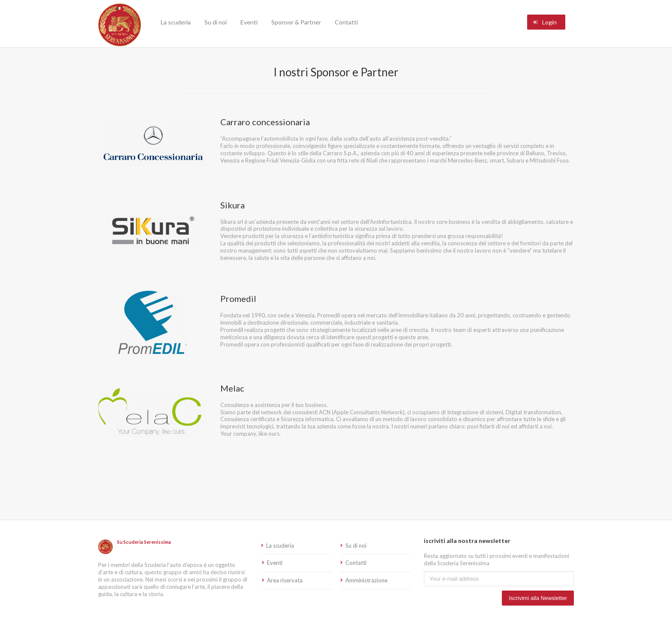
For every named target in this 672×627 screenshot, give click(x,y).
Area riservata (285, 580)
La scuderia (176, 22)
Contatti (346, 22)
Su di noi (216, 22)
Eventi (249, 22)
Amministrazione (366, 580)
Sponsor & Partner (296, 22)
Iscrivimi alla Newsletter (538, 598)
